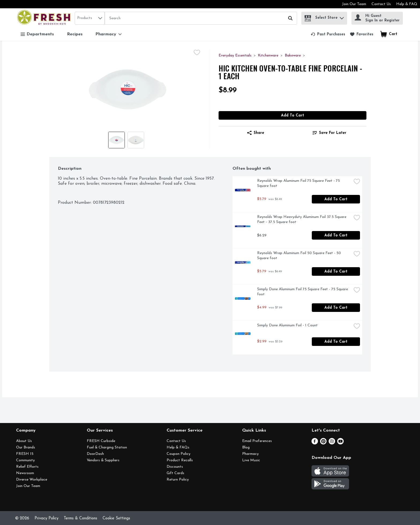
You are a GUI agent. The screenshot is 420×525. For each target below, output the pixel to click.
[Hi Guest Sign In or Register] (377, 18)
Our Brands (26, 447)
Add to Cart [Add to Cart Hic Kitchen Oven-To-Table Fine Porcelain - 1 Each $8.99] (292, 116)
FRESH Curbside (101, 441)
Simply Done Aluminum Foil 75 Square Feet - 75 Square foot (303, 292)
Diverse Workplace (32, 480)
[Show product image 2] (136, 140)
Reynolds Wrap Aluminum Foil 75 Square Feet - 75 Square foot (299, 183)
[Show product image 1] (117, 140)
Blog (246, 447)
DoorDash (95, 454)
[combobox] (90, 18)
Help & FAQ (407, 4)
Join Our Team (354, 4)
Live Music (251, 460)
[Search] (201, 18)
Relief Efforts (27, 467)
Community (25, 460)
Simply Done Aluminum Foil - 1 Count (287, 325)
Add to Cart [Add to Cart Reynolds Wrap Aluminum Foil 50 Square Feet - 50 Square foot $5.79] (336, 272)
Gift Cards (175, 473)
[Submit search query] (290, 18)
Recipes (75, 34)
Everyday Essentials (235, 56)
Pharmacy (250, 454)
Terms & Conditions (80, 518)
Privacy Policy (46, 518)
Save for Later (329, 133)
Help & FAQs (178, 447)
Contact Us (381, 4)
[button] (342, 17)
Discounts (175, 467)
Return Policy (178, 480)
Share (256, 133)
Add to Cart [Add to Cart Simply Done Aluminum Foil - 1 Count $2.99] (336, 342)
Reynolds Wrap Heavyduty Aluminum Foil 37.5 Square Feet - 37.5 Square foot (302, 220)
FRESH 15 (25, 454)
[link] (328, 34)
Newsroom (25, 473)
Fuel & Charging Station (107, 447)
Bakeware (293, 56)
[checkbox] (197, 53)
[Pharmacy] (108, 34)
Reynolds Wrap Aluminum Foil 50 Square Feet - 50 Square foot (300, 256)
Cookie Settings (116, 518)
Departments (37, 34)
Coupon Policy (179, 454)
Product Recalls (180, 460)
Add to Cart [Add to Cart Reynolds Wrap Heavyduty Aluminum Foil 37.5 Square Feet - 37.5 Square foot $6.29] (336, 235)
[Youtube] (340, 443)
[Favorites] (362, 34)
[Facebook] (315, 443)
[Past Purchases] (328, 34)
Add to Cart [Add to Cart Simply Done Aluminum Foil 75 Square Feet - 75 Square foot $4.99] (336, 308)
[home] (45, 18)
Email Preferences (257, 441)
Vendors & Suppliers (103, 460)
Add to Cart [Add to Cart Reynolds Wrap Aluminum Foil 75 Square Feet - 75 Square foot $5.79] (336, 199)
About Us (24, 441)
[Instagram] (332, 443)
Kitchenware (268, 56)
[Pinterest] (323, 443)
